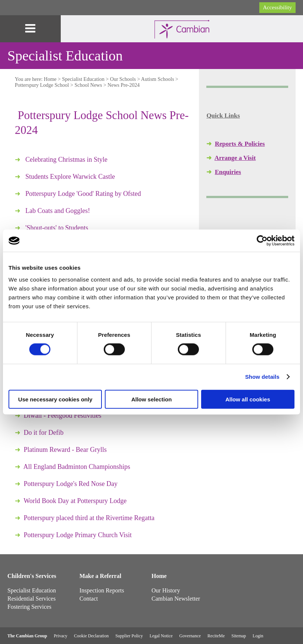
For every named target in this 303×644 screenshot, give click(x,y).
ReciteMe (216, 636)
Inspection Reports (102, 590)
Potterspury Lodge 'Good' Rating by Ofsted (83, 194)
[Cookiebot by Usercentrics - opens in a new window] (262, 241)
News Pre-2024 (124, 85)
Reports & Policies (240, 144)
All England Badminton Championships (77, 467)
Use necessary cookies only (55, 399)
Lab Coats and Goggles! (58, 211)
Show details (262, 377)
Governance (190, 636)
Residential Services (31, 599)
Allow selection (151, 399)
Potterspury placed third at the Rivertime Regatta (89, 518)
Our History (166, 590)
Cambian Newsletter (176, 599)
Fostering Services (29, 607)
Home (50, 79)
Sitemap (239, 636)
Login (258, 636)
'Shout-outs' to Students (57, 228)
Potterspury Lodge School (42, 85)
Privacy (61, 636)
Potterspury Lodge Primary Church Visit (78, 535)
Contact (89, 599)
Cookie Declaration (91, 636)
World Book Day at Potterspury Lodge (75, 501)
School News (88, 85)
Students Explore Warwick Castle (70, 177)
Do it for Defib (44, 433)
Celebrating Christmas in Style (66, 160)
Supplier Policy (129, 636)
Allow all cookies (248, 399)
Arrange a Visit (235, 158)
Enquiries (228, 172)
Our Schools (123, 79)
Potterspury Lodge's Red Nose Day (71, 484)
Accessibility (277, 7)
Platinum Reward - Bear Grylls (65, 450)
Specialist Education (83, 79)
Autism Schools (158, 79)
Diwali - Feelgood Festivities (62, 415)
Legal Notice (161, 636)
